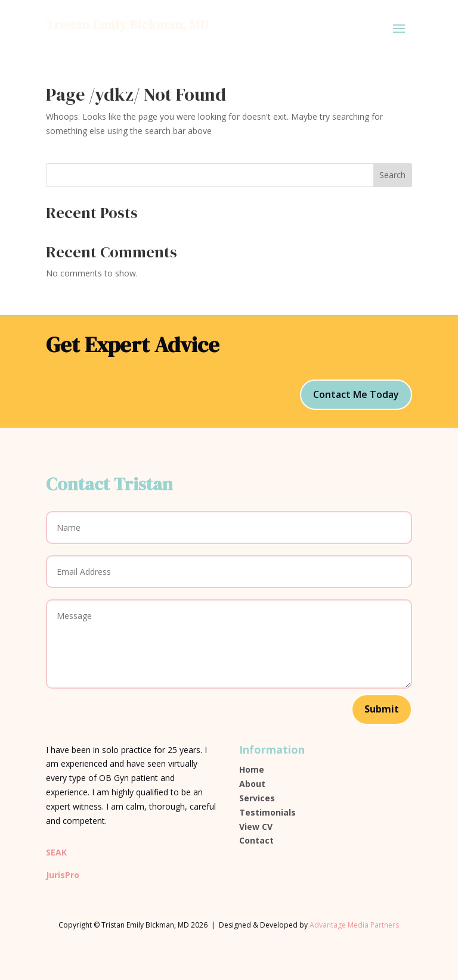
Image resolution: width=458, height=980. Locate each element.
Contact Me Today (356, 394)
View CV (256, 827)
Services (257, 798)
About (252, 784)
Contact (256, 840)
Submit (382, 709)
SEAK (56, 852)
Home (252, 769)
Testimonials (267, 812)
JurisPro (63, 875)
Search (392, 175)
